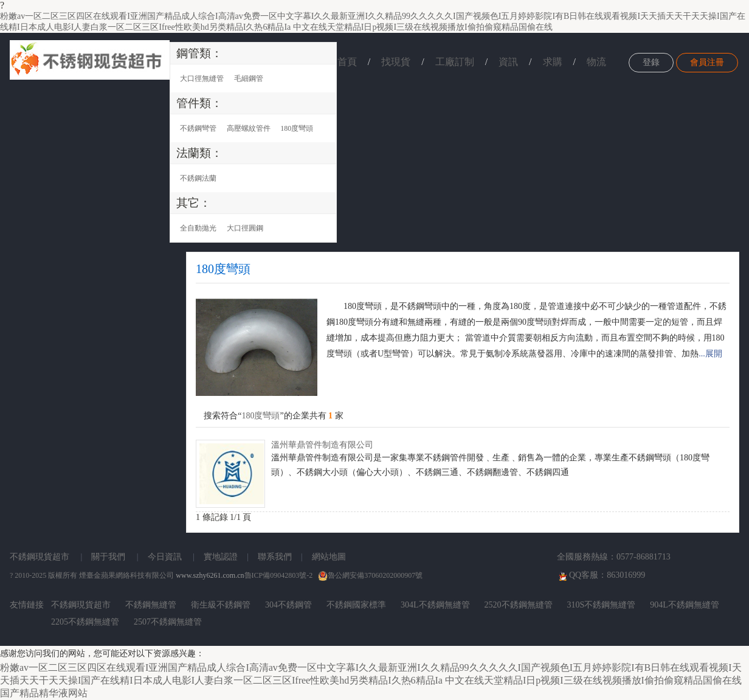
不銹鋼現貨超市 (40, 557)
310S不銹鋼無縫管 (602, 605)
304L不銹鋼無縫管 (435, 605)
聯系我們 (275, 557)
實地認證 (221, 557)
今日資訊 (165, 557)
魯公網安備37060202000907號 (370, 575)
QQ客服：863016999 (601, 576)
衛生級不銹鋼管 (221, 605)
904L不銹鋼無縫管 (685, 605)
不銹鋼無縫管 (151, 605)
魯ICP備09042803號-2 (279, 575)
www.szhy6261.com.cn (210, 575)
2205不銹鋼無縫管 (85, 622)
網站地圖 (329, 557)
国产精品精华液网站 (44, 693)
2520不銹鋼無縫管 (519, 605)
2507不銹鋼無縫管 (168, 622)
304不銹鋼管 (288, 605)
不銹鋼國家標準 (356, 605)
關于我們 (108, 557)
